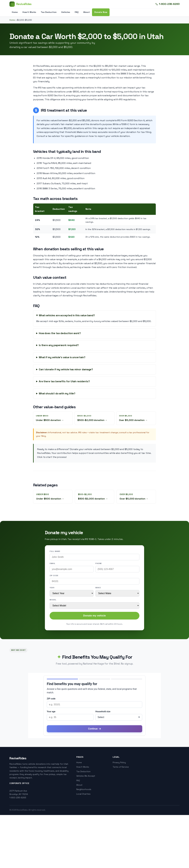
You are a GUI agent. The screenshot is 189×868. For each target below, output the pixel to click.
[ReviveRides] (21, 4)
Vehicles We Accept (86, 776)
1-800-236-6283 (167, 4)
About (87, 12)
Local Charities (83, 794)
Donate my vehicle (94, 616)
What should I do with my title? (57, 393)
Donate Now (101, 12)
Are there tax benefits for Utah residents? (64, 381)
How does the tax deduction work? (60, 333)
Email (52, 563)
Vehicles (66, 12)
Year (52, 588)
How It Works (29, 12)
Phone (99, 563)
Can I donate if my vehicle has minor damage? (66, 369)
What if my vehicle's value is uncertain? (62, 357)
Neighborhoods (84, 789)
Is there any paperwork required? (59, 345)
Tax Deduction (49, 12)
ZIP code (54, 576)
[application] (94, 706)
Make (98, 588)
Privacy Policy (119, 763)
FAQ (77, 12)
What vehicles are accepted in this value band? (67, 315)
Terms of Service (121, 767)
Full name (55, 551)
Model (53, 600)
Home (15, 12)
